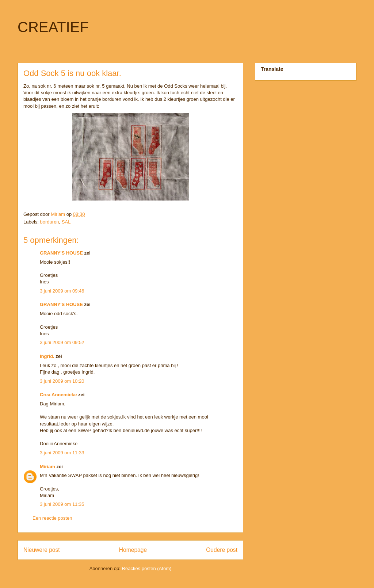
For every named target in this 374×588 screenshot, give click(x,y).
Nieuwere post (42, 550)
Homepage (133, 550)
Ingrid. (47, 356)
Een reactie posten (52, 518)
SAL (66, 222)
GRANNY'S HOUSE (61, 253)
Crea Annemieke (58, 395)
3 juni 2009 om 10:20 (62, 381)
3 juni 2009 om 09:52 (62, 342)
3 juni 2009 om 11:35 (62, 504)
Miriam (47, 467)
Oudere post (222, 550)
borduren (50, 222)
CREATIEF (53, 27)
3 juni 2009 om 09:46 (62, 291)
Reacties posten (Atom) (147, 568)
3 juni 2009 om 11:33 (62, 453)
